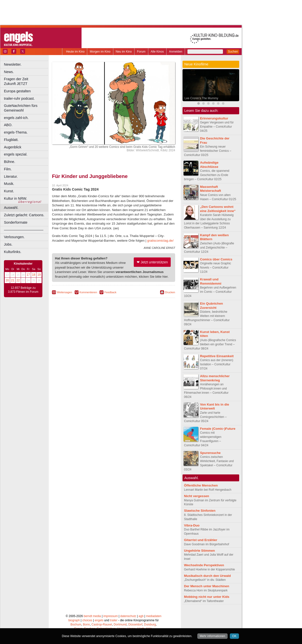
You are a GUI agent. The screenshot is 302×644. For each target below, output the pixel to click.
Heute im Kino (75, 52)
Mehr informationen (212, 636)
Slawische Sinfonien (200, 511)
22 (18, 280)
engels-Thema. (16, 132)
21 (13, 280)
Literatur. (11, 176)
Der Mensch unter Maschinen (207, 586)
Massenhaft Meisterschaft (210, 189)
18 (34, 275)
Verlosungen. (14, 237)
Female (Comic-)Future (218, 429)
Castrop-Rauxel (102, 624)
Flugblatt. (11, 140)
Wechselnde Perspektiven (204, 565)
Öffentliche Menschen (201, 485)
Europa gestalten (17, 91)
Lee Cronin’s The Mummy (201, 98)
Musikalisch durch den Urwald (207, 576)
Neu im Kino (124, 52)
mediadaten (154, 616)
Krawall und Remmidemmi (211, 281)
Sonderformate (16, 222)
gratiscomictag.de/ (160, 241)
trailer (114, 620)
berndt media (92, 616)
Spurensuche (210, 453)
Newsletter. (13, 64)
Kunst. (9, 191)
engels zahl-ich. (16, 118)
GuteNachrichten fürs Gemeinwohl (21, 108)
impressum (111, 616)
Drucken (170, 292)
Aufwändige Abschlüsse (209, 165)
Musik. (9, 184)
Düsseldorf (135, 624)
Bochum (76, 624)
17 (28, 275)
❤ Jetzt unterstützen (152, 262)
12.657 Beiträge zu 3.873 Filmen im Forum (23, 290)
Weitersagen (65, 292)
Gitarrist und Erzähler (201, 540)
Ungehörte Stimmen (199, 551)
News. (9, 72)
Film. (8, 169)
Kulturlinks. (13, 252)
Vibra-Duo (192, 525)
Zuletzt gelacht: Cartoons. (24, 215)
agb (141, 616)
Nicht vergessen (197, 496)
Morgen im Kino (100, 52)
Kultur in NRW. (16, 198)
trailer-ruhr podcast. (19, 98)
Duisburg (150, 624)
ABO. (8, 125)
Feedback (110, 292)
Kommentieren (88, 292)
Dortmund (120, 624)
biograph (74, 620)
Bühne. (10, 162)
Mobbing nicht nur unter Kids (207, 597)
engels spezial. (16, 154)
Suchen (233, 52)
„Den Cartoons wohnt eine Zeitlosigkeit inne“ (218, 209)
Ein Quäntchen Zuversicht (211, 306)
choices (87, 620)
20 (7, 280)
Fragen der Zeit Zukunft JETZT (27, 81)
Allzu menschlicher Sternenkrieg (215, 378)
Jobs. (8, 244)
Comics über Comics (216, 259)
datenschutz (128, 616)
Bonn (86, 624)
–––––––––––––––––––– (24, 230)
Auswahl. (11, 208)
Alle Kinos (157, 52)
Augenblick (13, 147)
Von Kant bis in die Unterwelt (215, 407)
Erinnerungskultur (214, 118)
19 (39, 275)
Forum (141, 52)
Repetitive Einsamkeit (217, 356)
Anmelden (176, 52)
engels (99, 620)
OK (234, 636)
